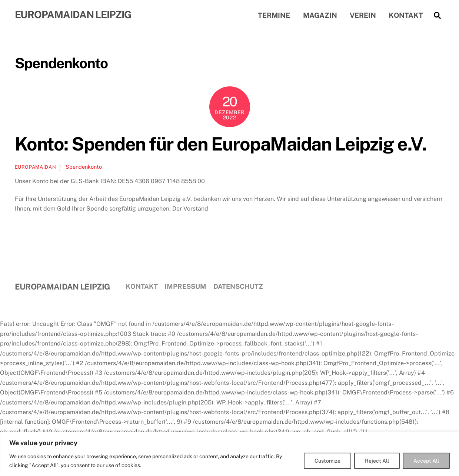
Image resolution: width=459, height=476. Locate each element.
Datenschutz (238, 286)
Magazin (320, 15)
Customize (327, 461)
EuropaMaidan (36, 167)
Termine (274, 15)
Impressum (185, 286)
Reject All (377, 461)
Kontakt (406, 15)
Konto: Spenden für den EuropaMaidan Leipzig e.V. (221, 144)
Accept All (426, 461)
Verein (363, 15)
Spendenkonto (84, 167)
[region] (229, 454)
